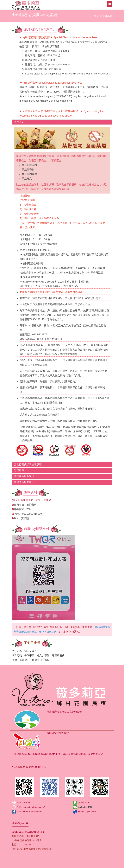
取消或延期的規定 (24, 482)
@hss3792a (83, 802)
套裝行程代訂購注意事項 (28, 464)
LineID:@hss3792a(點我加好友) (28, 832)
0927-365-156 (24, 845)
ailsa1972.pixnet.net (87, 811)
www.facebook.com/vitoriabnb (30, 811)
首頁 (96, 16)
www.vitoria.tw (23, 802)
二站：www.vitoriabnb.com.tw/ (30, 807)
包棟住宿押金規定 (24, 476)
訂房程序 (19, 470)
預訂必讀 (107, 16)
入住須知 (19, 122)
